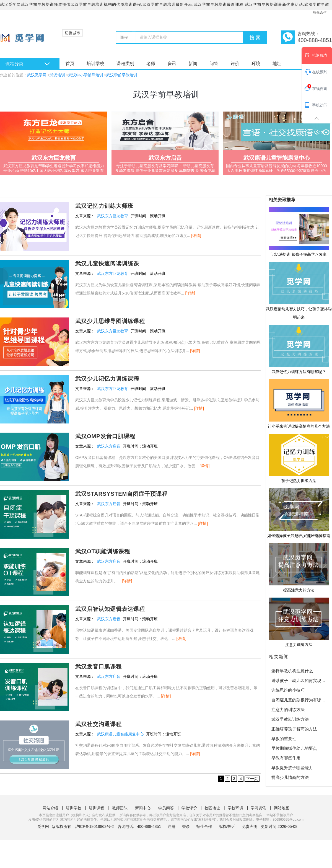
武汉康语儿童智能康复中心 (120, 734)
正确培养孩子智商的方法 (294, 729)
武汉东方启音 (109, 446)
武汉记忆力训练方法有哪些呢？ (299, 349)
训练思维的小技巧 (288, 690)
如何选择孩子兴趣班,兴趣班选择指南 (299, 513)
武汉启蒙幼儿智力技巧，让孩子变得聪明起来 (299, 290)
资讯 (172, 64)
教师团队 (120, 808)
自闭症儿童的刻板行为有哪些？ (300, 700)
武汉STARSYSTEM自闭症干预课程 (121, 494)
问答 (214, 64)
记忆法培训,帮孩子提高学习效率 (299, 232)
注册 (172, 826)
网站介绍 (50, 808)
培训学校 (95, 64)
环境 (256, 64)
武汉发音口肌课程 (98, 666)
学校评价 (189, 808)
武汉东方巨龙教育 (113, 216)
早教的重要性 (284, 739)
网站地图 (282, 808)
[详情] (196, 236)
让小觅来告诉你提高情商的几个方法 (299, 404)
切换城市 (72, 33)
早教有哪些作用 (286, 758)
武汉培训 (57, 75)
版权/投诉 (227, 826)
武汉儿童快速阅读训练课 (107, 263)
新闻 (193, 64)
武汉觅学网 (37, 75)
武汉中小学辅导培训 (86, 75)
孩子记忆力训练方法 (299, 458)
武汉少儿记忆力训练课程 (107, 379)
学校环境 (235, 808)
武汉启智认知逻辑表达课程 (110, 609)
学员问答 (166, 808)
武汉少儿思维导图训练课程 (110, 321)
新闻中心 (143, 808)
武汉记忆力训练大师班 (104, 206)
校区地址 (212, 808)
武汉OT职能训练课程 (103, 551)
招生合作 (320, 12)
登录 (186, 826)
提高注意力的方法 (299, 567)
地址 (277, 64)
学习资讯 (258, 808)
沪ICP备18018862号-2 (94, 826)
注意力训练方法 (299, 622)
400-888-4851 (150, 826)
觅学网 (43, 826)
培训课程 (97, 808)
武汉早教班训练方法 (290, 719)
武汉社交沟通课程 (98, 724)
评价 (235, 64)
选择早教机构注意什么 (292, 671)
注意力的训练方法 (288, 710)
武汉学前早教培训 (122, 75)
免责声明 (250, 826)
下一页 (252, 779)
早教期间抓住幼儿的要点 (294, 748)
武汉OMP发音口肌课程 (105, 436)
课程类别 (125, 64)
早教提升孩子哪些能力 (292, 768)
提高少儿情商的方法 (290, 777)
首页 (70, 64)
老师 (151, 64)
